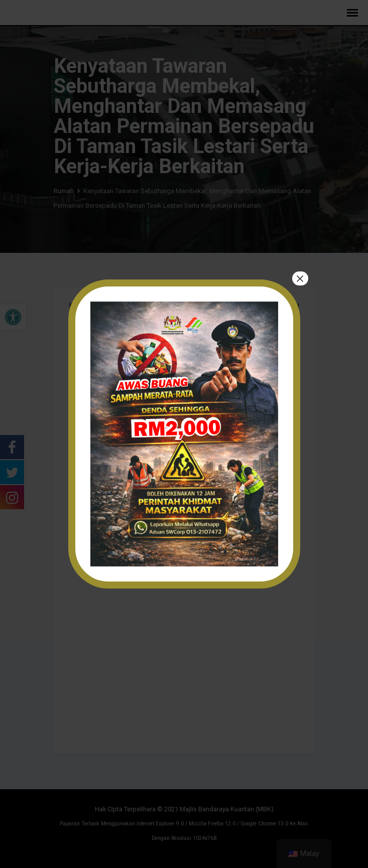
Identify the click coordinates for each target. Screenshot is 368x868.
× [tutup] (300, 278)
